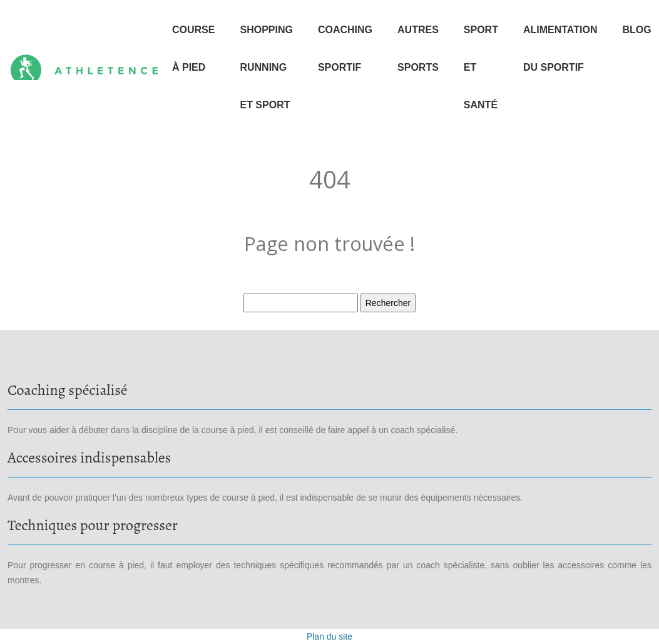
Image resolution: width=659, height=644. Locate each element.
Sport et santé (481, 67)
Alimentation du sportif (560, 49)
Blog (636, 30)
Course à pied (193, 49)
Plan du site (329, 636)
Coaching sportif (345, 49)
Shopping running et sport (266, 67)
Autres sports (418, 49)
